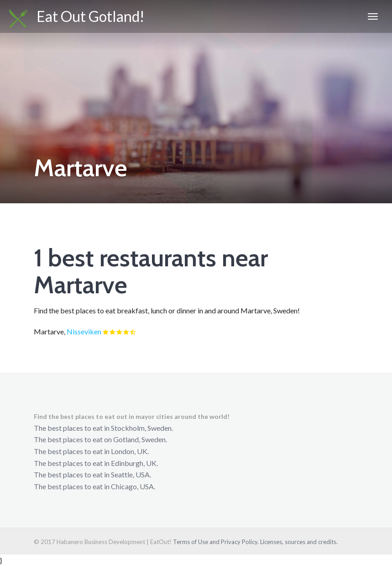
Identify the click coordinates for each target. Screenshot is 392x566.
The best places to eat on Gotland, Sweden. (100, 439)
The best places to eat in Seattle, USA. (92, 474)
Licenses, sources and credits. (299, 542)
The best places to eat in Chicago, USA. (94, 486)
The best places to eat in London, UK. (91, 451)
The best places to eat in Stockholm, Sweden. (103, 428)
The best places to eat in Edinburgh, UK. (96, 463)
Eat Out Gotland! (77, 17)
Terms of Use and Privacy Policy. (216, 542)
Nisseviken (84, 331)
